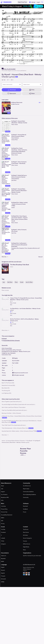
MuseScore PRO (5, 497)
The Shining (5, 391)
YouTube (3, 529)
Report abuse (26, 489)
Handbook (25, 509)
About (2, 486)
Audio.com (4, 556)
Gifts (2, 500)
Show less (5, 435)
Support (3, 492)
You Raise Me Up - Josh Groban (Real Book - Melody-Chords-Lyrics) (25, 309)
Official (8, 132)
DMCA (3, 518)
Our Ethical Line (27, 486)
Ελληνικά (3, 579)
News (24, 550)
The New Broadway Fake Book (20, 265)
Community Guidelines (28, 492)
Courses (25, 541)
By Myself (4, 339)
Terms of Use (4, 512)
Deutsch (3, 570)
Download (25, 506)
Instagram (3, 544)
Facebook (3, 532)
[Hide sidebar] (8, 298)
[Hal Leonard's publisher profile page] (14, 69)
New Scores (26, 532)
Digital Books (26, 547)
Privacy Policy (4, 509)
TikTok (3, 541)
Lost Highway (5, 393)
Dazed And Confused (7, 385)
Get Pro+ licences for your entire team (32, 556)
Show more (6, 330)
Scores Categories (27, 538)
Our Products (4, 495)
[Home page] (6, 2)
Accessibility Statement (7, 515)
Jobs (2, 489)
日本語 (3, 582)
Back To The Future (7, 383)
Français (3, 576)
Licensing (3, 506)
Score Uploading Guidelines (29, 495)
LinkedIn (3, 538)
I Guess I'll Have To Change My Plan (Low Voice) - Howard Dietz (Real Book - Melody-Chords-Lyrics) (26, 299)
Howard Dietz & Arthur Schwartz (11, 340)
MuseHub (3, 559)
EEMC (3, 561)
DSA (2, 521)
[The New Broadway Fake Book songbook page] (5, 269)
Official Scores (27, 544)
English (3, 567)
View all (40, 257)
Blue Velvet (4, 388)
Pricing (3, 524)
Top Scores (26, 529)
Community (26, 497)
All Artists (25, 535)
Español (3, 573)
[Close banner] (42, 6)
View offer (39, 6)
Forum (25, 512)
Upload (32, 2)
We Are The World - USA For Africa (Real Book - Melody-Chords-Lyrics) (25, 320)
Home (3, 441)
